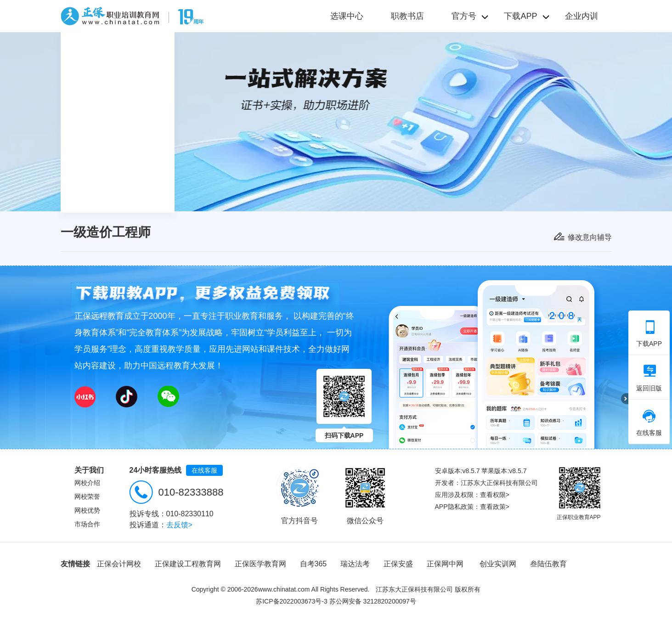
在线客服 (204, 470)
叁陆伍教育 (548, 564)
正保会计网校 (119, 564)
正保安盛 (398, 564)
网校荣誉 (87, 497)
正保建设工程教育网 (188, 564)
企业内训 (582, 16)
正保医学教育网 (260, 564)
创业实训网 (498, 564)
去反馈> (179, 525)
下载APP (649, 333)
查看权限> (495, 495)
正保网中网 (445, 564)
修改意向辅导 (590, 237)
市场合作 (87, 524)
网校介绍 (87, 483)
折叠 (625, 399)
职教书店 (407, 16)
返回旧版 (649, 378)
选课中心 (347, 16)
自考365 (313, 564)
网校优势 (87, 510)
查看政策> (495, 507)
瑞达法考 (355, 564)
